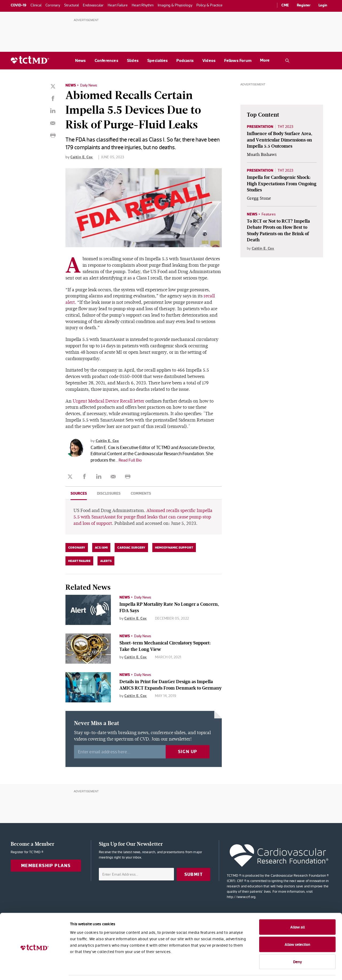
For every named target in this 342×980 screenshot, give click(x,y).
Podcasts (185, 60)
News (81, 60)
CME (285, 5)
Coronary (77, 547)
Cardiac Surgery (131, 547)
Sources (79, 493)
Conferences (106, 60)
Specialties (158, 60)
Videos (209, 60)
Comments (141, 493)
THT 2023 (285, 127)
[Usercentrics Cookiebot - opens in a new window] (35, 970)
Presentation (260, 127)
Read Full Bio (131, 460)
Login (323, 5)
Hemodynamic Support (174, 547)
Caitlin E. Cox (81, 157)
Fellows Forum (238, 60)
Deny (298, 945)
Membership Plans (46, 865)
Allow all (298, 910)
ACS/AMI (101, 547)
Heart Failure (79, 561)
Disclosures (109, 493)
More (265, 60)
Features (269, 214)
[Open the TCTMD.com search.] (287, 61)
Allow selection (297, 928)
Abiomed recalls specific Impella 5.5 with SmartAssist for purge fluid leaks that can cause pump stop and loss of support (143, 517)
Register (304, 5)
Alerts (106, 561)
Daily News (89, 85)
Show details (291, 969)
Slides (133, 60)
